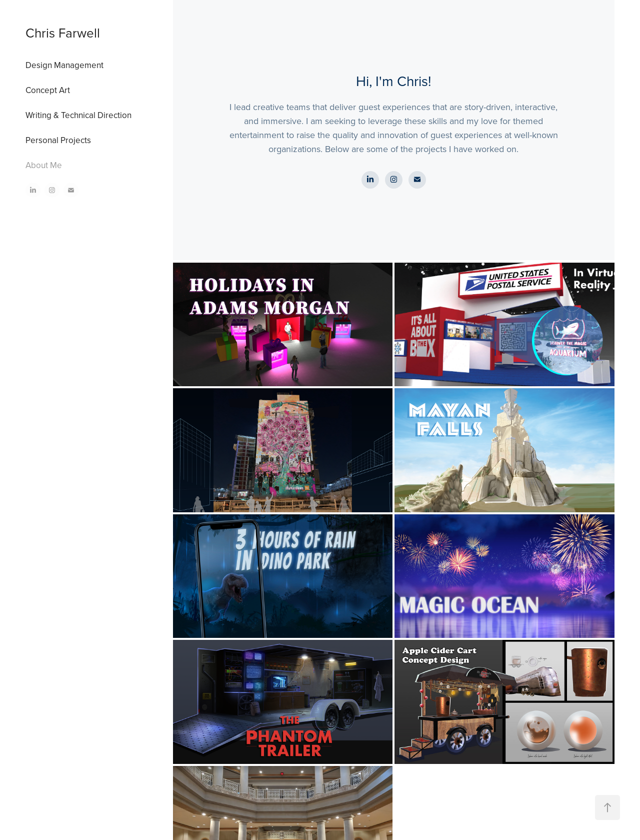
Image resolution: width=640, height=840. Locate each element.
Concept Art (48, 90)
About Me (44, 165)
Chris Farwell (63, 33)
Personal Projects (58, 140)
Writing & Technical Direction (78, 115)
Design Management (64, 65)
